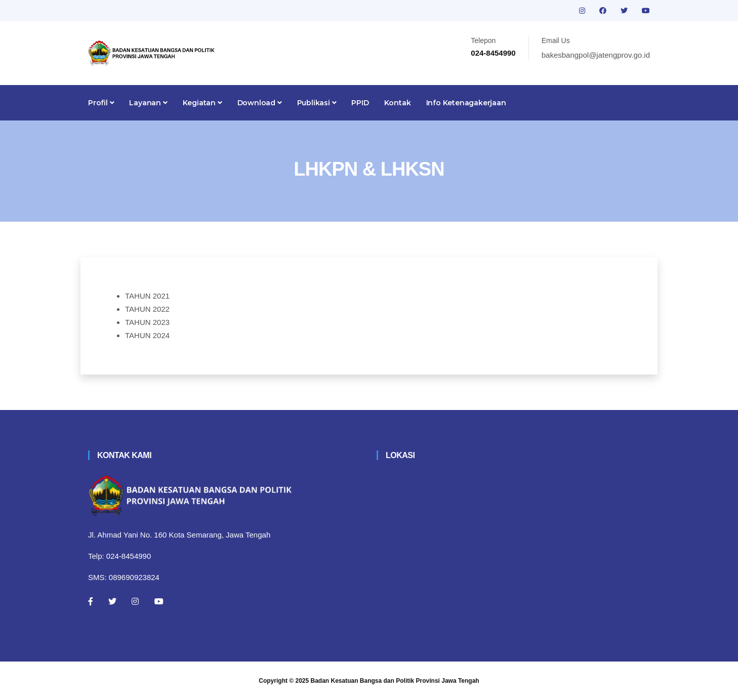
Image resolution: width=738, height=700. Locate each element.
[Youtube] (159, 601)
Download (260, 103)
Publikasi (317, 103)
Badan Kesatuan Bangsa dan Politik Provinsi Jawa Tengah (395, 681)
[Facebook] (91, 601)
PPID (360, 103)
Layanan (148, 103)
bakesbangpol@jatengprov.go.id (596, 55)
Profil (101, 103)
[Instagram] (135, 601)
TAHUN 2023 (147, 322)
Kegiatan (202, 103)
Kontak (398, 103)
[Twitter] (112, 601)
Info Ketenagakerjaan (466, 103)
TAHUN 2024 (147, 335)
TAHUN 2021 (147, 296)
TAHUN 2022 (147, 309)
